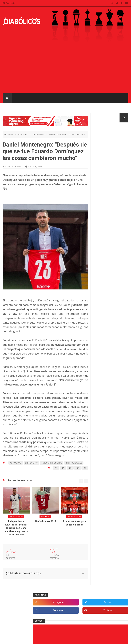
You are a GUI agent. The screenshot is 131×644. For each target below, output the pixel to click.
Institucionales (78, 134)
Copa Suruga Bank (104, 420)
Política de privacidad (59, 616)
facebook (104, 145)
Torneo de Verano (103, 442)
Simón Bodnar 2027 (45, 521)
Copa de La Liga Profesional (108, 425)
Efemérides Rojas (105, 312)
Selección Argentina (106, 387)
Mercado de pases (44, 108)
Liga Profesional (102, 431)
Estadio (100, 322)
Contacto (9, 3)
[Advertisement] (65, 68)
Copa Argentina (102, 403)
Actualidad (23, 134)
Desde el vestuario (106, 301)
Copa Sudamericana (105, 414)
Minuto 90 (101, 360)
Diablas (114, 108)
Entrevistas (67, 108)
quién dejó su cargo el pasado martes (59, 300)
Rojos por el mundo (106, 382)
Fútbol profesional (17, 108)
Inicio (11, 134)
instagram (104, 137)
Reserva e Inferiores (92, 108)
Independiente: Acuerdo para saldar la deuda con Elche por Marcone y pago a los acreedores (16, 528)
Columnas (101, 290)
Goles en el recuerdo (107, 338)
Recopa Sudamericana (106, 437)
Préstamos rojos (104, 365)
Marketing (101, 349)
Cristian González (25, 639)
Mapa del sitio (56, 610)
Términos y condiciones (61, 623)
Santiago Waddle (45, 639)
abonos (45, 517)
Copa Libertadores (104, 408)
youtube (122, 145)
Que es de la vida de (107, 371)
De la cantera (103, 296)
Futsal (99, 328)
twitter (122, 137)
